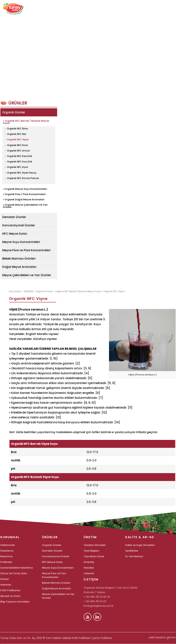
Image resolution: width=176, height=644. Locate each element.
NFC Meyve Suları (15, 234)
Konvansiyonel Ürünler (19, 225)
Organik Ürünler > (45, 291)
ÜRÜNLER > (30, 291)
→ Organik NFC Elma (16, 129)
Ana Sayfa (15, 291)
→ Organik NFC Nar (15, 134)
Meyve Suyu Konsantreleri (21, 242)
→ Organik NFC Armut (17, 151)
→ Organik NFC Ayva (16, 167)
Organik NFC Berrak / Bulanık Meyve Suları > (79, 291)
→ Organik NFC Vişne (16, 140)
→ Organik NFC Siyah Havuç (20, 173)
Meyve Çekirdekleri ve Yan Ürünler (27, 275)
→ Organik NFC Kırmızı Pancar (22, 178)
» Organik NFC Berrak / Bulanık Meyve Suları (26, 122)
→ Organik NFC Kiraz (16, 145)
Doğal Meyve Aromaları (19, 267)
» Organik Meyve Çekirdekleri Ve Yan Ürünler (25, 206)
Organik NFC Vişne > (115, 291)
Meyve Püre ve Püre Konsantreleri (26, 250)
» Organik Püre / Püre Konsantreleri (24, 194)
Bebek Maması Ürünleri (19, 259)
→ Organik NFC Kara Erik (18, 156)
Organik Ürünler (14, 112)
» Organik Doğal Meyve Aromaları (24, 199)
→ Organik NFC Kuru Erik (18, 162)
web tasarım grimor (162, 637)
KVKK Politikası (81, 638)
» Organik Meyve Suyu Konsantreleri (25, 189)
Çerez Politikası (102, 638)
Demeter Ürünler (14, 217)
